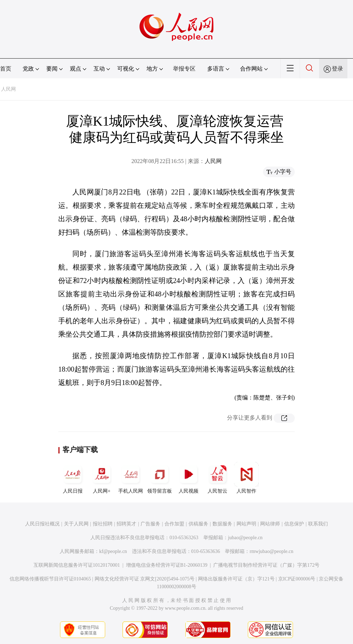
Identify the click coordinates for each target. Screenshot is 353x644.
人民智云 (217, 478)
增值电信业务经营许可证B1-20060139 (167, 565)
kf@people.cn (113, 551)
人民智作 (246, 478)
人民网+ (102, 478)
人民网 (8, 89)
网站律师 (270, 524)
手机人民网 (131, 478)
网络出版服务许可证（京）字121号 (236, 579)
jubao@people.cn (245, 538)
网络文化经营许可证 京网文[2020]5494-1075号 (145, 579)
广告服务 (150, 524)
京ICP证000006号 (297, 579)
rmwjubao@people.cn (271, 551)
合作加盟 (174, 524)
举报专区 (184, 69)
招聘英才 (126, 524)
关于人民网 (76, 524)
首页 (6, 69)
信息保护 (294, 524)
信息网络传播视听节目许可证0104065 (50, 579)
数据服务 (222, 524)
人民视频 (189, 478)
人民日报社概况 (42, 524)
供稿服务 (198, 524)
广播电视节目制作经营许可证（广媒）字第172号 (266, 565)
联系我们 (318, 524)
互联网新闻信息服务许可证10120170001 (77, 565)
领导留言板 (160, 478)
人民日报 (73, 478)
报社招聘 (103, 524)
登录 (337, 69)
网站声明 (246, 524)
